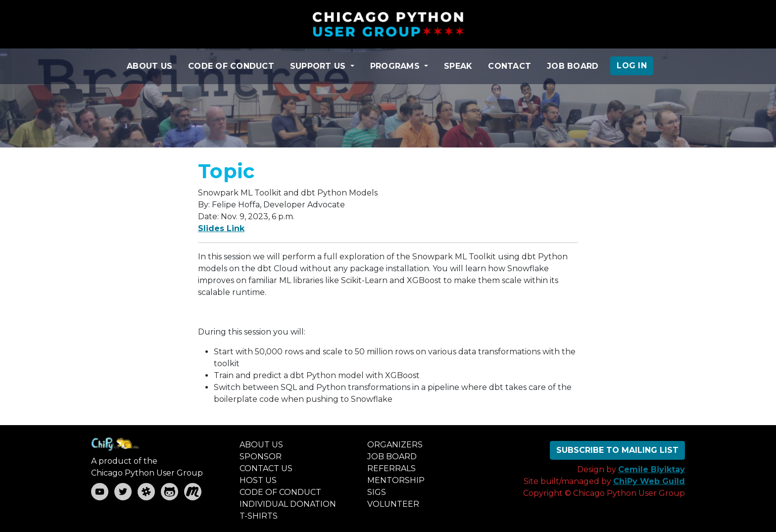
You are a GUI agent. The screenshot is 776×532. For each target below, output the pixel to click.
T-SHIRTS (259, 516)
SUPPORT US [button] (319, 66)
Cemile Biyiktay (652, 469)
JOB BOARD (573, 66)
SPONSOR (261, 457)
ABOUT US (149, 66)
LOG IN (632, 66)
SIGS (377, 492)
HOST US (258, 480)
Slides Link (221, 228)
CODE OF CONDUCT (231, 66)
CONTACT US (266, 468)
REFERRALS (391, 468)
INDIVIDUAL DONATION (288, 504)
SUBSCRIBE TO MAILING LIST (617, 450)
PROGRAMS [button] (396, 66)
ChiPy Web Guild (649, 481)
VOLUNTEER (393, 504)
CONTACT (509, 66)
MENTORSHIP (396, 480)
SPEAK (458, 66)
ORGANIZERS (395, 445)
